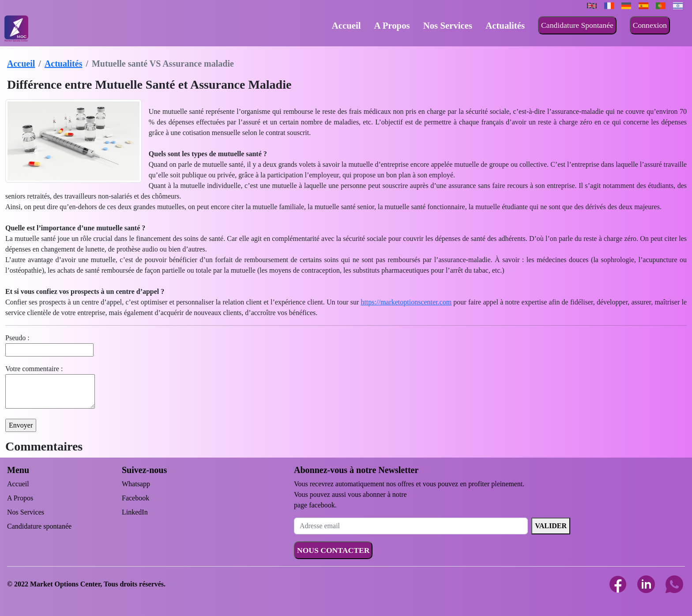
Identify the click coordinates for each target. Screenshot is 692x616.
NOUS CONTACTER (333, 550)
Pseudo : (17, 338)
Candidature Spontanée (577, 25)
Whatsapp (136, 484)
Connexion (650, 25)
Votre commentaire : (34, 369)
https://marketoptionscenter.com (406, 302)
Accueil (346, 25)
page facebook (314, 505)
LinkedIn (135, 512)
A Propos (392, 25)
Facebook (135, 498)
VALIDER (551, 526)
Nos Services (448, 25)
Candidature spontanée (39, 526)
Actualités (505, 25)
